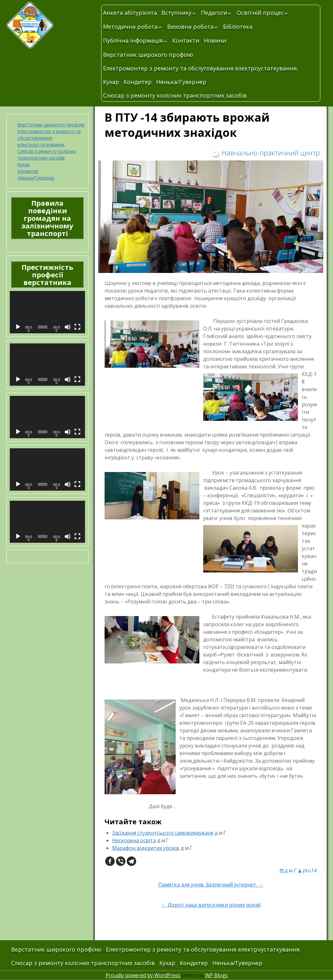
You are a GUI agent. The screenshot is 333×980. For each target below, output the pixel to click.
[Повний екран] (77, 327)
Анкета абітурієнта (130, 13)
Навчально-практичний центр (271, 153)
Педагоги (214, 13)
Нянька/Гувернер (181, 82)
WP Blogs (216, 975)
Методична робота (130, 27)
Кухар (111, 82)
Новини (215, 40)
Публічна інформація (133, 40)
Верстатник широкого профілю (148, 55)
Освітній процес (260, 13)
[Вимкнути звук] (68, 327)
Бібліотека (238, 27)
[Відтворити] (18, 327)
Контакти (186, 40)
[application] (47, 312)
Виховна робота (190, 27)
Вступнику (176, 13)
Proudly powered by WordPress (143, 975)
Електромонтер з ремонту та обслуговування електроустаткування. (200, 68)
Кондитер (138, 82)
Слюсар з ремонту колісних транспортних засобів (175, 95)
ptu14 (309, 870)
